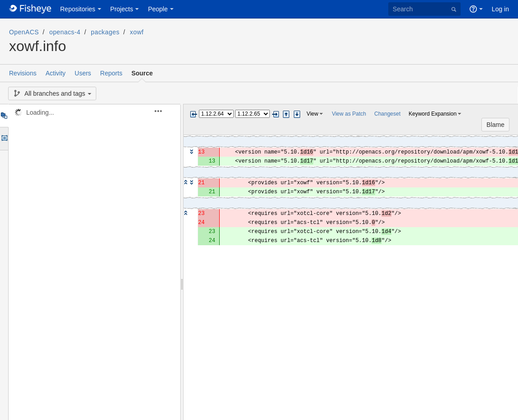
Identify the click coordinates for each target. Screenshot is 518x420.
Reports (111, 73)
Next (275, 114)
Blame (495, 125)
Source (142, 73)
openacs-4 (65, 32)
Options (4, 139)
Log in (500, 9)
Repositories (78, 9)
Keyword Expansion (433, 114)
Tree (4, 116)
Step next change (297, 114)
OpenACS (24, 32)
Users (83, 73)
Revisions (23, 73)
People (158, 9)
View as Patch (349, 114)
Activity (56, 73)
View (312, 114)
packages (105, 32)
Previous (193, 114)
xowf (137, 32)
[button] (163, 111)
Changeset (387, 114)
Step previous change (286, 114)
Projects (122, 9)
